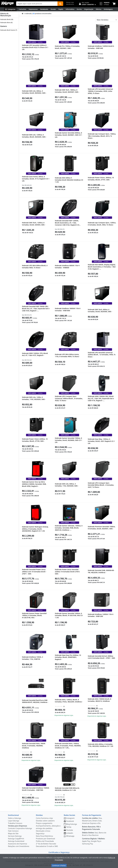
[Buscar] (60, 4)
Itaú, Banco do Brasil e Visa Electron (94, 834)
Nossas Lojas (70, 2)
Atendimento (70, 4)
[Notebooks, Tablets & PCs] (44, 9)
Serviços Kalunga (15, 836)
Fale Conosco (13, 831)
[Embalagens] (108, 9)
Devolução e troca (43, 831)
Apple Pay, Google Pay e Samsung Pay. (94, 841)
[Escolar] (53, 9)
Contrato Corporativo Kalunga (20, 828)
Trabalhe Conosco (15, 823)
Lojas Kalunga (14, 821)
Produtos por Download (45, 839)
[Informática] (70, 9)
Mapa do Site (13, 833)
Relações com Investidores (19, 846)
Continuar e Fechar (59, 865)
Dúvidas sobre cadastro (45, 821)
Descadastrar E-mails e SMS (47, 846)
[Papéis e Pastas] (61, 9)
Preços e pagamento (44, 823)
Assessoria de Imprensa (18, 844)
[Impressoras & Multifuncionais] (33, 9)
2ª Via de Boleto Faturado (46, 844)
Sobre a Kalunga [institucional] (15, 818)
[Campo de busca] (37, 4)
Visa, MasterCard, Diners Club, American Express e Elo (92, 821)
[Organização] (89, 9)
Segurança (40, 833)
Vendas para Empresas (18, 826)
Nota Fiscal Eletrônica (44, 836)
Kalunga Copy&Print (16, 839)
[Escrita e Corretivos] (79, 9)
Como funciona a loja (44, 818)
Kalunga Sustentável (16, 841)
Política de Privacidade (45, 841)
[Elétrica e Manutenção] (99, 9)
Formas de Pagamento (92, 815)
